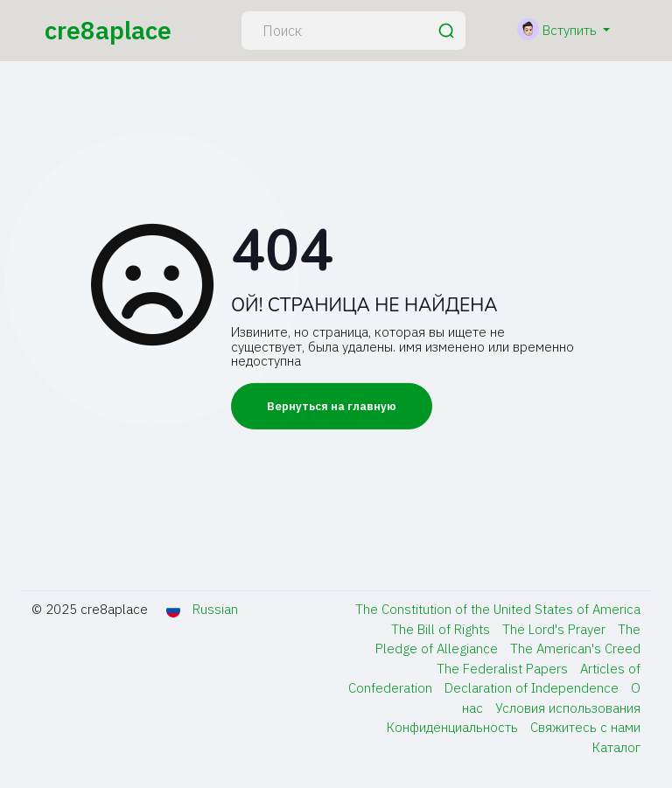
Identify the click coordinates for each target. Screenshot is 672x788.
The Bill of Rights (442, 629)
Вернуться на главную (332, 406)
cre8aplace (108, 30)
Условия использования (568, 708)
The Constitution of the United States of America (498, 609)
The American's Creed (575, 649)
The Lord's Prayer (556, 629)
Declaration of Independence (533, 688)
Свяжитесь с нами (585, 727)
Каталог (616, 747)
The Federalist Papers (504, 669)
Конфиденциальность (454, 727)
